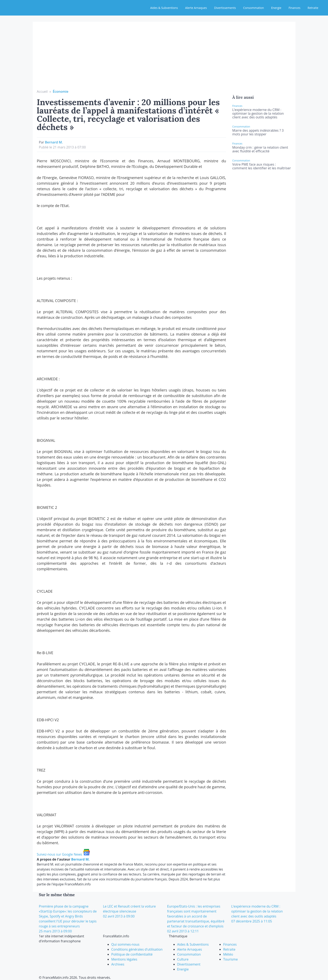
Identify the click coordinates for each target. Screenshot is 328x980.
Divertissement (189, 964)
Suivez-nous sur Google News (63, 854)
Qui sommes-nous (125, 944)
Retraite (313, 8)
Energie (276, 8)
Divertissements (225, 8)
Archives (118, 964)
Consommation (254, 8)
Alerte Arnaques (196, 8)
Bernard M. (54, 142)
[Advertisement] (164, 58)
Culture (183, 959)
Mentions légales (124, 959)
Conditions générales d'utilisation (137, 949)
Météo (228, 954)
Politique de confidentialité (132, 954)
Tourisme (230, 959)
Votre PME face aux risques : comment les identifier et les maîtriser (262, 166)
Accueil (42, 91)
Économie (61, 91)
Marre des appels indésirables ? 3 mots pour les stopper (258, 132)
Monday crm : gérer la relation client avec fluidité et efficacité (260, 149)
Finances (295, 8)
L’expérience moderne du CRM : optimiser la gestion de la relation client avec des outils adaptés (258, 113)
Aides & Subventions (164, 8)
